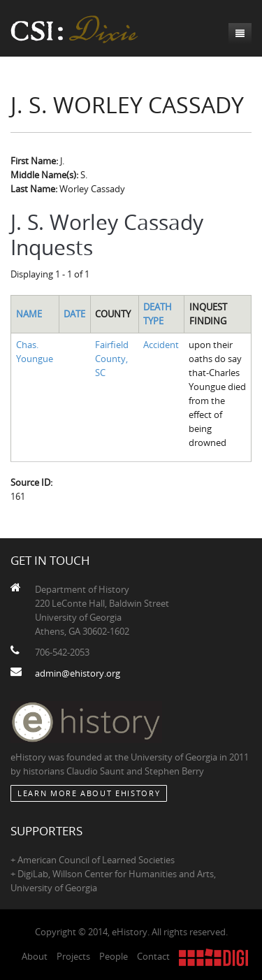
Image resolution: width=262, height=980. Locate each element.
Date (74, 314)
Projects (73, 956)
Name (29, 314)
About (35, 956)
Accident (161, 345)
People (114, 956)
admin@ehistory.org (78, 673)
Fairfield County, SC (112, 359)
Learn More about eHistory (89, 793)
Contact (153, 956)
